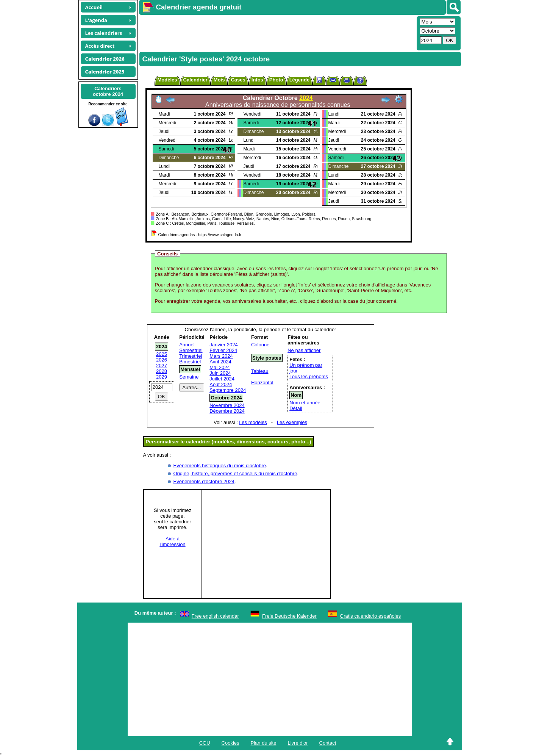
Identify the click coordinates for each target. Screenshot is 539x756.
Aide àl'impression (172, 542)
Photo (276, 80)
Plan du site (264, 743)
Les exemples (292, 422)
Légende (299, 80)
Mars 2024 (221, 356)
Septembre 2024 (228, 390)
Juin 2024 (220, 373)
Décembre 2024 (227, 411)
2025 (162, 354)
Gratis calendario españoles (370, 616)
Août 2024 (221, 384)
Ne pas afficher (304, 350)
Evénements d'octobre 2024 (204, 481)
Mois (219, 80)
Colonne (260, 345)
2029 (162, 377)
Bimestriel (190, 362)
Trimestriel (191, 356)
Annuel (187, 345)
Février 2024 (223, 350)
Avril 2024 (220, 362)
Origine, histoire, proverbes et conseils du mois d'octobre (235, 473)
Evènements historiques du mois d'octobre (220, 466)
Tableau (260, 371)
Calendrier (195, 80)
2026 (162, 360)
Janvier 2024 (223, 345)
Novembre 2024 (227, 405)
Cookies (230, 743)
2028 (162, 371)
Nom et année (305, 403)
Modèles (167, 80)
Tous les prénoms (309, 376)
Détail (296, 408)
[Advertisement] (277, 33)
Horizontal (262, 383)
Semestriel (191, 350)
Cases (238, 80)
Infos (257, 80)
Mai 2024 (220, 367)
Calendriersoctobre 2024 (108, 91)
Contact (328, 743)
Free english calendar (215, 616)
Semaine (189, 377)
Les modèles (253, 422)
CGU (205, 743)
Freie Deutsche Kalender (289, 616)
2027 (162, 365)
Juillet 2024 (222, 379)
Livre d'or (298, 743)
